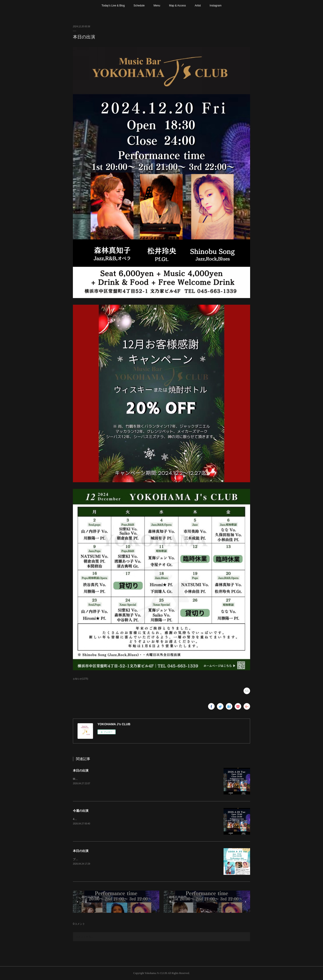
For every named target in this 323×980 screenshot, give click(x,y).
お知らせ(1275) (81, 679)
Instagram (215, 6)
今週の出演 (81, 811)
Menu (157, 6)
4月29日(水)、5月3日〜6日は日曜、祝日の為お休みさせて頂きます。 (114, 819)
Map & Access (177, 6)
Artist (198, 6)
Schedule (139, 6)
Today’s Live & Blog (113, 6)
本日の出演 (81, 771)
